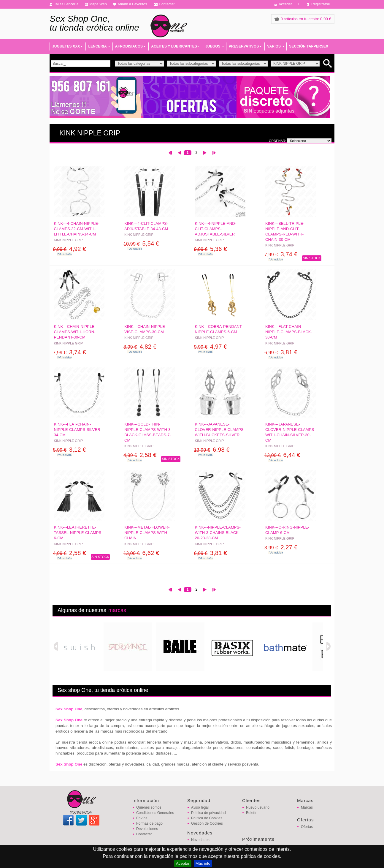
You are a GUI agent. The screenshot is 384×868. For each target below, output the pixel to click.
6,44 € (282, 455)
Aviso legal (200, 807)
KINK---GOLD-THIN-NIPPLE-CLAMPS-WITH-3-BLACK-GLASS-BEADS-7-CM (148, 432)
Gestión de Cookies (207, 823)
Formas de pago (149, 823)
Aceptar (183, 863)
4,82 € (140, 347)
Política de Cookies (207, 818)
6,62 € (141, 553)
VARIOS (274, 46)
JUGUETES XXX (66, 46)
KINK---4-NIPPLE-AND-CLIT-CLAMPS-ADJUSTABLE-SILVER (216, 229)
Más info (203, 863)
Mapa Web (98, 4)
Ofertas (307, 827)
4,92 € (70, 249)
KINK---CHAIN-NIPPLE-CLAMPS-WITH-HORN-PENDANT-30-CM (75, 332)
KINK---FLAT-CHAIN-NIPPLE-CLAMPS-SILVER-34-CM (78, 430)
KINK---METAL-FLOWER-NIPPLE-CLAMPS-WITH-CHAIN (147, 533)
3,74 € (281, 254)
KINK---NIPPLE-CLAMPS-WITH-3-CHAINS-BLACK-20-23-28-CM (218, 533)
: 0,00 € (303, 19)
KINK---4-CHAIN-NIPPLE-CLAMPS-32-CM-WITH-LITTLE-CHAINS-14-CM (77, 229)
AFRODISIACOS (129, 46)
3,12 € (70, 450)
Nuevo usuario (258, 807)
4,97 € (211, 347)
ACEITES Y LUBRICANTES (174, 46)
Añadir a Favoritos (132, 4)
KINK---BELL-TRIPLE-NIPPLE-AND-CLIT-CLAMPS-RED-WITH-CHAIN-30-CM (285, 232)
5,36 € (211, 249)
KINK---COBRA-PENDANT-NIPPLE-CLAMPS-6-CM (219, 329)
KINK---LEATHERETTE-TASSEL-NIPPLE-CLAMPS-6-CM (78, 533)
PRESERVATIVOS (244, 46)
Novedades (200, 840)
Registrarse (321, 4)
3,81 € (281, 352)
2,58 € (140, 455)
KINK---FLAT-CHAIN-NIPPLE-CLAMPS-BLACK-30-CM (289, 332)
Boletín (252, 813)
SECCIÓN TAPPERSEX (309, 46)
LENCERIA (97, 46)
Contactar (167, 4)
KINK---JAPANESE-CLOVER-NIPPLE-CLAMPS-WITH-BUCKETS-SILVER (220, 430)
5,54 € (141, 244)
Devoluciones (147, 829)
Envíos (142, 818)
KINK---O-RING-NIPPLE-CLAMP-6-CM (287, 530)
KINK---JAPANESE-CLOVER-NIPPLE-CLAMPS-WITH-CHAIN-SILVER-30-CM (290, 432)
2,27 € (281, 547)
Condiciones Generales (155, 813)
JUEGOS (213, 46)
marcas (117, 610)
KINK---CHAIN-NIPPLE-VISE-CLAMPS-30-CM (145, 329)
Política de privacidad (208, 813)
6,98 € (212, 450)
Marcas (307, 807)
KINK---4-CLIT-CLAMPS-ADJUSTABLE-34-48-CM (146, 226)
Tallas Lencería (66, 4)
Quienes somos (149, 807)
